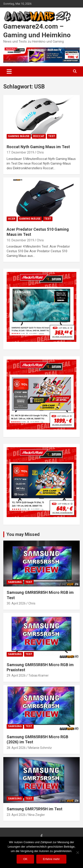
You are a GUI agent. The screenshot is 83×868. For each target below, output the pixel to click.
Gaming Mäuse (19, 136)
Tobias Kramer (39, 675)
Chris (40, 152)
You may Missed (23, 534)
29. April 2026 (16, 675)
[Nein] (77, 852)
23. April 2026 (16, 815)
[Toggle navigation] (9, 71)
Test (52, 136)
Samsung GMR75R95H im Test (35, 809)
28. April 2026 (16, 748)
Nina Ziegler (37, 815)
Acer (12, 219)
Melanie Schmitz (40, 748)
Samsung (15, 582)
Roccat (39, 136)
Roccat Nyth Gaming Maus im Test (38, 147)
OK (25, 859)
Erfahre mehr (51, 859)
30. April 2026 (16, 603)
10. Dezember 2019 (20, 240)
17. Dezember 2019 (20, 152)
